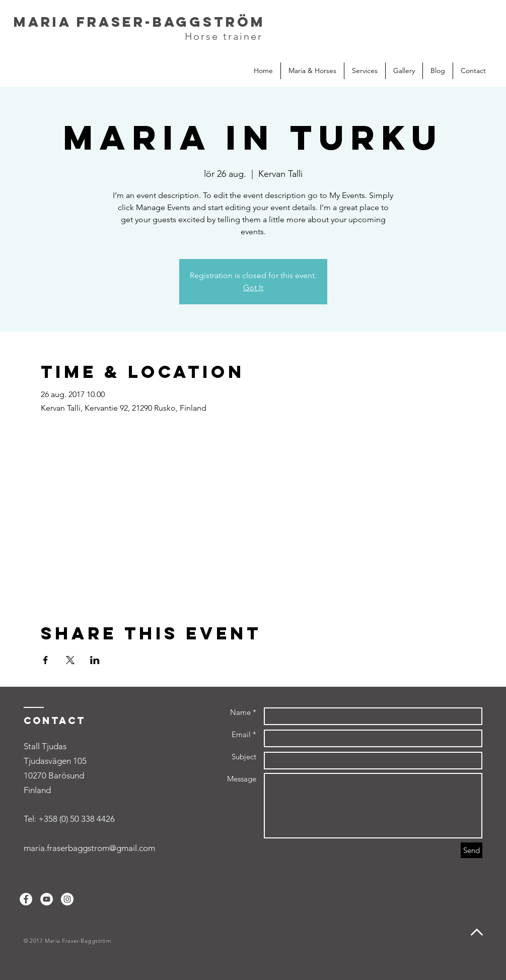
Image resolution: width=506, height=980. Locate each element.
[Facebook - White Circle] (26, 899)
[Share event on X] (70, 660)
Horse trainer (224, 36)
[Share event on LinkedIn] (95, 660)
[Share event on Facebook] (46, 660)
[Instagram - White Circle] (67, 899)
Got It (253, 287)
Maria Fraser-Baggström (139, 22)
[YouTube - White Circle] (47, 899)
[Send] (472, 850)
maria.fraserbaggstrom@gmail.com (89, 848)
